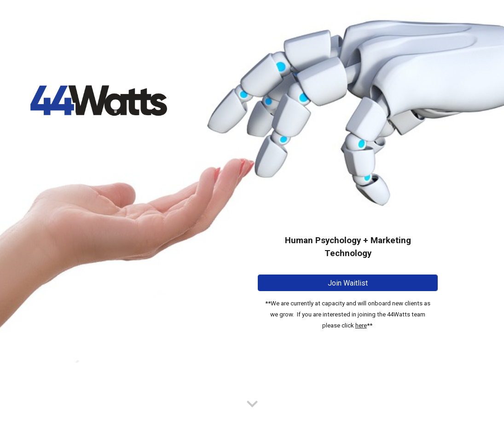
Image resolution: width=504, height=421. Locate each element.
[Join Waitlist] (348, 283)
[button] (252, 404)
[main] (348, 198)
